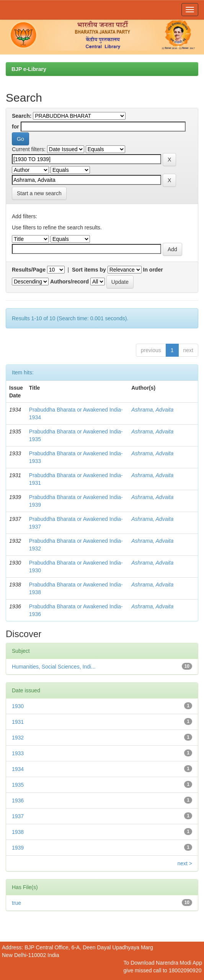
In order (153, 270)
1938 (18, 832)
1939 (18, 848)
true (16, 903)
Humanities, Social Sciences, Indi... (54, 667)
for (16, 127)
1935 (18, 785)
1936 (18, 800)
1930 (18, 706)
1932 (18, 738)
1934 (18, 769)
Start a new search (39, 193)
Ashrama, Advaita (152, 410)
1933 (18, 753)
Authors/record (69, 282)
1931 (18, 722)
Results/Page (29, 270)
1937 (18, 816)
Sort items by (89, 270)
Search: (22, 116)
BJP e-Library (29, 69)
